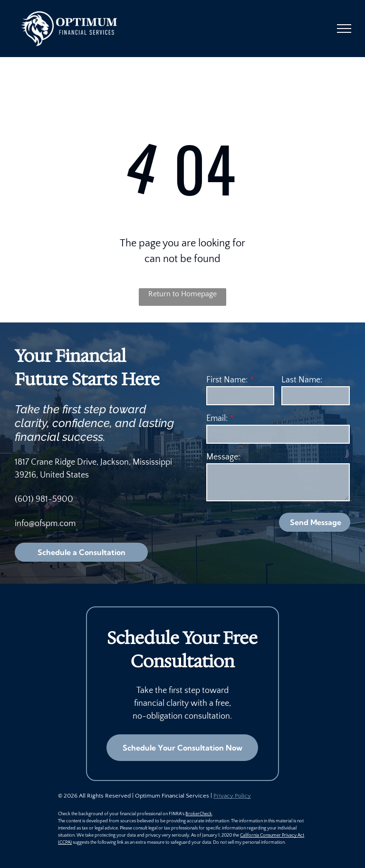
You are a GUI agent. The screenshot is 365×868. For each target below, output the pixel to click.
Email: (217, 419)
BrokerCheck (199, 814)
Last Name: (302, 380)
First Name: (227, 380)
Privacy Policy (232, 796)
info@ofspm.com (45, 524)
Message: (223, 457)
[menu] (344, 29)
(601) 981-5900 (44, 499)
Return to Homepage (182, 294)
